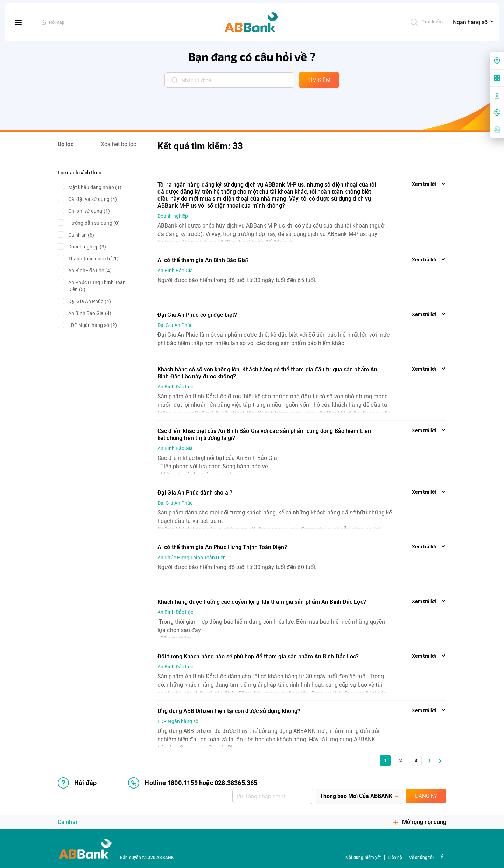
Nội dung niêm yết (363, 857)
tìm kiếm (319, 80)
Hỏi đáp (57, 22)
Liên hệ (395, 857)
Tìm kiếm (426, 22)
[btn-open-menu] (18, 22)
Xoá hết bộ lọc (118, 144)
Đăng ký (426, 796)
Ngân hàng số (471, 22)
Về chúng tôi (421, 857)
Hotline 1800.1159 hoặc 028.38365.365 (193, 783)
